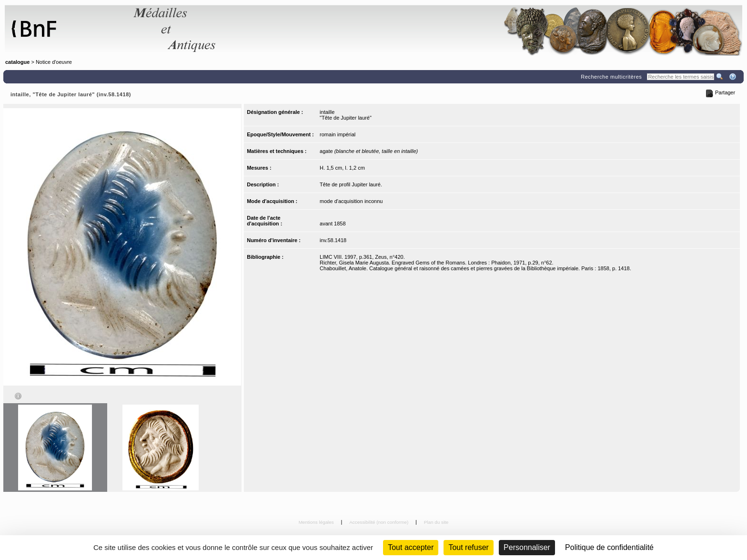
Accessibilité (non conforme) (379, 522)
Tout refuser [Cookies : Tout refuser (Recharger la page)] (468, 547)
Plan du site (436, 522)
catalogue (17, 62)
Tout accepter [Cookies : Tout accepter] (411, 547)
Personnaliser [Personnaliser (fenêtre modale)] (527, 547)
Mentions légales (317, 522)
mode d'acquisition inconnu (351, 201)
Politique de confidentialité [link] (609, 547)
